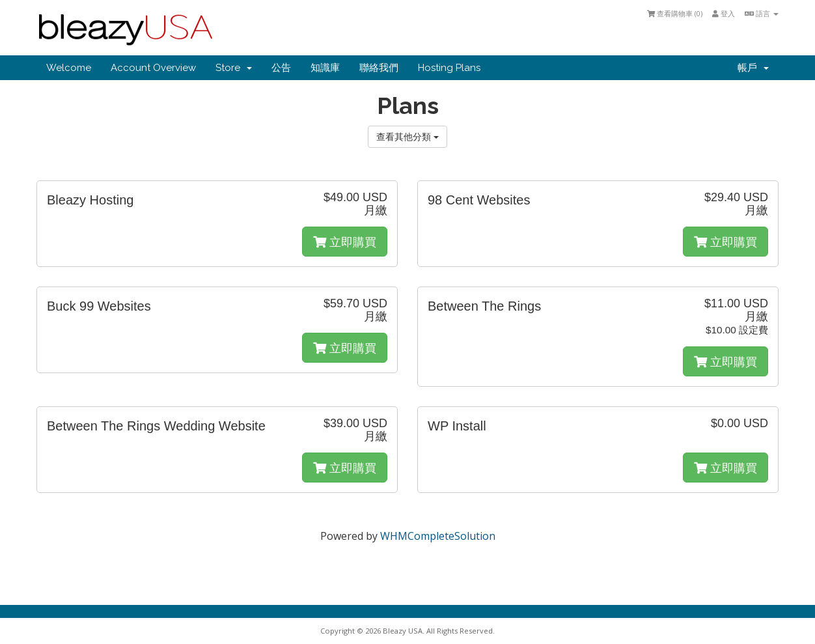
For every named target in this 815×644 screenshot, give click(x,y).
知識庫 (325, 68)
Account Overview (153, 68)
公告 (281, 68)
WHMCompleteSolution (438, 536)
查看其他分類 (408, 136)
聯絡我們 (379, 68)
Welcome (69, 68)
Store (234, 68)
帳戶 (753, 68)
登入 (724, 13)
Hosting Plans (449, 68)
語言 (762, 13)
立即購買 (345, 242)
